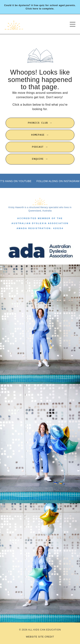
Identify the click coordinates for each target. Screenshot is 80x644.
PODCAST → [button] (40, 147)
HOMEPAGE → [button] (40, 135)
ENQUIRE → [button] (40, 159)
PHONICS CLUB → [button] (40, 123)
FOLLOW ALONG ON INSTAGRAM (58, 181)
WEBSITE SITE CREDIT (40, 637)
